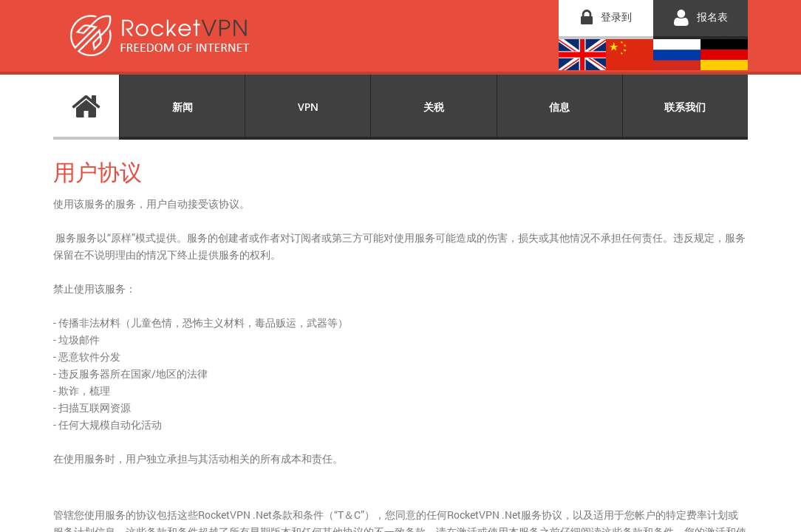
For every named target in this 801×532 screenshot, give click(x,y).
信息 (559, 107)
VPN (308, 107)
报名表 (712, 17)
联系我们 (685, 107)
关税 (434, 107)
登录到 (616, 17)
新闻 (183, 107)
